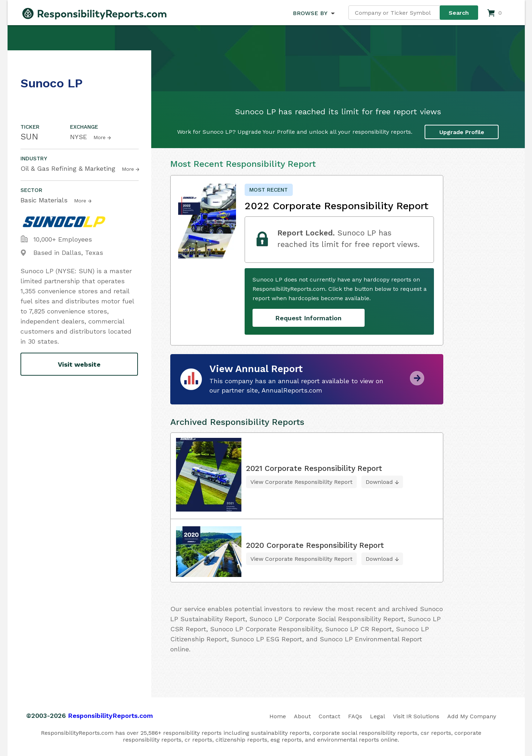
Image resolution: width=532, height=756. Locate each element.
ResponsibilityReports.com (110, 716)
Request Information (308, 318)
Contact (329, 716)
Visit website (79, 364)
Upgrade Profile (462, 132)
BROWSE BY (310, 13)
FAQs (355, 716)
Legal (378, 716)
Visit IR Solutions (416, 716)
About (302, 716)
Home (278, 716)
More (100, 137)
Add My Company (472, 716)
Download (379, 482)
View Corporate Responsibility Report (301, 482)
